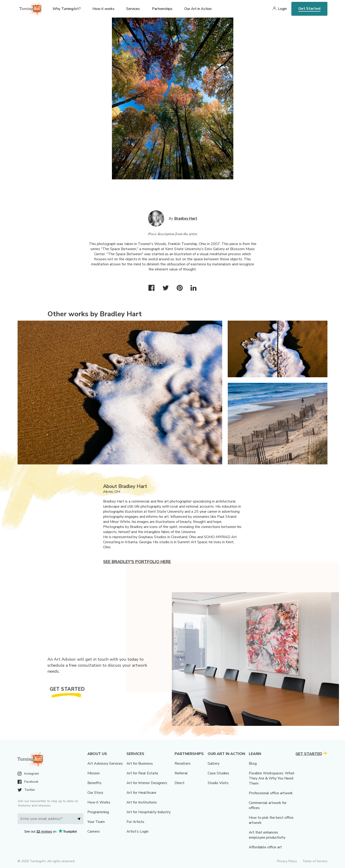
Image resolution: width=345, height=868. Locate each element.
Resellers (183, 764)
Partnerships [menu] (162, 9)
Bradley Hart (186, 218)
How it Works (99, 802)
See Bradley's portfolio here (137, 562)
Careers (94, 831)
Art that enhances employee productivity (267, 835)
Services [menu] (133, 9)
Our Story (95, 793)
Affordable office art (265, 847)
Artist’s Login (137, 831)
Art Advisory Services (105, 764)
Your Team (96, 822)
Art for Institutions (142, 802)
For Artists (135, 822)
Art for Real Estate (142, 773)
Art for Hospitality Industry (149, 812)
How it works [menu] (103, 9)
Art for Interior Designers (147, 783)
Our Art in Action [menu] (198, 9)
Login (282, 9)
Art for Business (140, 764)
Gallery (214, 764)
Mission (94, 773)
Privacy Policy (287, 861)
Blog (253, 764)
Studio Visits (218, 783)
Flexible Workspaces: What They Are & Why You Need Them (272, 778)
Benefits (94, 783)
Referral (181, 773)
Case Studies (218, 773)
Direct (180, 783)
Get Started (309, 9)
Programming (98, 812)
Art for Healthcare (141, 793)
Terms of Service (315, 861)
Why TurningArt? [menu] (67, 9)
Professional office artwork (271, 793)
